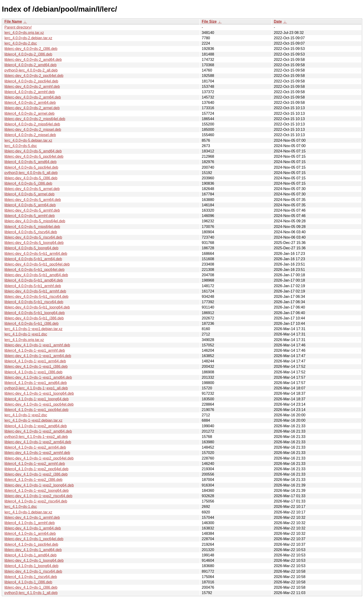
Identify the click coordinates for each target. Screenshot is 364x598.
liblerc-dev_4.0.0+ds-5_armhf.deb (32, 210)
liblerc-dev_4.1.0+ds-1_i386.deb (31, 587)
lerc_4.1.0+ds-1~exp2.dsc (26, 415)
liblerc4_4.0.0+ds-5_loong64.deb (31, 248)
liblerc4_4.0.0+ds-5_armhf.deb (30, 216)
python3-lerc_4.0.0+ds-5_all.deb (31, 173)
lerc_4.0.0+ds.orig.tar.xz (24, 33)
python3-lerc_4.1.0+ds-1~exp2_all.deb (36, 437)
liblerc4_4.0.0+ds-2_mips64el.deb (32, 124)
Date (278, 21)
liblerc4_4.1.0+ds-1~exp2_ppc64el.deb (36, 469)
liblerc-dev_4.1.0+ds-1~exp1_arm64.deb (38, 356)
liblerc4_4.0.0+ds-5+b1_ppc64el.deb (34, 270)
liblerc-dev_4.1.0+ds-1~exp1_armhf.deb (37, 345)
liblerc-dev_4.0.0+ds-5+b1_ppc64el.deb (37, 264)
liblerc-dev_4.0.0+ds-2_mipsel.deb (33, 130)
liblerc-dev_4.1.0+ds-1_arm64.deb (33, 528)
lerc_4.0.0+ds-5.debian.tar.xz (28, 140)
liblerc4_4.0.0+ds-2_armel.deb (29, 113)
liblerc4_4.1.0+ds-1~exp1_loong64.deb (37, 399)
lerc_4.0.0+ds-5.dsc (21, 146)
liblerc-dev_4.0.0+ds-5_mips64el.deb (35, 221)
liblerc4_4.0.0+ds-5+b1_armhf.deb (33, 286)
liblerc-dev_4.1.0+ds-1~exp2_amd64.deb (38, 431)
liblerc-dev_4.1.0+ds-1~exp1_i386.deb (36, 366)
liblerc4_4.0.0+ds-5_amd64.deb (31, 162)
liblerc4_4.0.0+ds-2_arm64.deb (30, 103)
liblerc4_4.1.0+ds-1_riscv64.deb (31, 577)
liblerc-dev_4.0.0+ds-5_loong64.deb (34, 243)
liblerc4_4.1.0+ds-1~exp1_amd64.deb (36, 383)
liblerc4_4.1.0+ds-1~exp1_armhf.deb (35, 350)
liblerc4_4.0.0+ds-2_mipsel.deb (30, 135)
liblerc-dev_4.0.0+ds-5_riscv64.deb (33, 237)
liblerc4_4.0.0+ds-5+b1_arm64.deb (33, 259)
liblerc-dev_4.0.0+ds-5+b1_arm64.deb (36, 254)
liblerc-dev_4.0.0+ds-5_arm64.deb (33, 200)
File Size (209, 21)
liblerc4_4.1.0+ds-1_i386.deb (28, 582)
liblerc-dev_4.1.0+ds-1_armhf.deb (32, 517)
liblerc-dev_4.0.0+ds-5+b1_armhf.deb (35, 291)
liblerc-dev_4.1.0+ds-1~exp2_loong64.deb (39, 485)
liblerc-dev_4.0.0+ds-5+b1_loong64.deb (37, 307)
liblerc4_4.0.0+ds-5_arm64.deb (30, 205)
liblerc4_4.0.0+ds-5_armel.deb (29, 194)
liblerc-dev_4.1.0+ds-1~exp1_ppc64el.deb (39, 404)
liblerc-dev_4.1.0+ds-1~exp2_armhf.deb (37, 453)
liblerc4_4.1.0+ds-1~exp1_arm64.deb (35, 361)
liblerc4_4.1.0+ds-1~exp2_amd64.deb (36, 426)
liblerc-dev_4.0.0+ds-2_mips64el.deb (35, 119)
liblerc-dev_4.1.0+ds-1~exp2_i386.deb (36, 474)
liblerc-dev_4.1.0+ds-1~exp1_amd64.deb (38, 377)
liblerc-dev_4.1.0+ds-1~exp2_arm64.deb (38, 442)
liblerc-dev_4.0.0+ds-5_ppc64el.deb (34, 156)
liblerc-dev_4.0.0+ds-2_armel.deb (32, 108)
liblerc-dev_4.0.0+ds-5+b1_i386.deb (34, 318)
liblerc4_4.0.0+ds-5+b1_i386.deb (31, 324)
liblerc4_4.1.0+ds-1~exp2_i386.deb (33, 480)
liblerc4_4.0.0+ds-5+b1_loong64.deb (35, 313)
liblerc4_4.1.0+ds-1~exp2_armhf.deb (35, 464)
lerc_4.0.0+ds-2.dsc (21, 43)
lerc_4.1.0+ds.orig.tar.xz (24, 340)
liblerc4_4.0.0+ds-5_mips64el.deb (32, 227)
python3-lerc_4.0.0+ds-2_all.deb (31, 70)
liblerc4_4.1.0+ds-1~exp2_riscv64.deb (36, 501)
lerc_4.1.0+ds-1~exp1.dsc (26, 334)
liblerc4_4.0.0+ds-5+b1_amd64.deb (34, 280)
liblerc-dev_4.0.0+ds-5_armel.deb (32, 189)
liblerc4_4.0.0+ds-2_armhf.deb (30, 92)
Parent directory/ (18, 27)
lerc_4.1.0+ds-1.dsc (21, 507)
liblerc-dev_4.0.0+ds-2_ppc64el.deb (34, 76)
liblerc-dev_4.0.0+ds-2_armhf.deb (32, 87)
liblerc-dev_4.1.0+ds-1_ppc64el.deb (34, 539)
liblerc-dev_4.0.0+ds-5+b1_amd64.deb (36, 275)
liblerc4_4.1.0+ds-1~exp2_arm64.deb (35, 447)
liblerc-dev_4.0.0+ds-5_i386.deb (31, 178)
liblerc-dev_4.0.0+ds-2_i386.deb (31, 49)
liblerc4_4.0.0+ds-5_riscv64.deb (31, 232)
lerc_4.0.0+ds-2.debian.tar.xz (28, 38)
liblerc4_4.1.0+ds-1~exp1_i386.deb (33, 372)
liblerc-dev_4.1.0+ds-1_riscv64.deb (33, 571)
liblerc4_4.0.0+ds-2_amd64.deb (31, 65)
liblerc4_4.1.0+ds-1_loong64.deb (31, 566)
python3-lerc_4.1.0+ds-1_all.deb (31, 593)
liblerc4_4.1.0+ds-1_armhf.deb (30, 523)
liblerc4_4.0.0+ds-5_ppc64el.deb (31, 167)
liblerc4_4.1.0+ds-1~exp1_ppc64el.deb (36, 410)
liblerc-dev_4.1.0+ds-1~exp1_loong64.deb (39, 393)
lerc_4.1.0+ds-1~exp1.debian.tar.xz (33, 329)
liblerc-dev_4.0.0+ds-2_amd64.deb (33, 60)
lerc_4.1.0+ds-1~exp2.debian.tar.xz (33, 420)
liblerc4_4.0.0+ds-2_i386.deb (28, 54)
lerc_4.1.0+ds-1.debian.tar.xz (28, 512)
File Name (13, 21)
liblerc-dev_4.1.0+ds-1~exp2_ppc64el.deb (39, 458)
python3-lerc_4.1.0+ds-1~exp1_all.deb (36, 388)
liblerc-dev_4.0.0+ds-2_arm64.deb (33, 97)
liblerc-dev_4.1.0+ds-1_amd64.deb (33, 550)
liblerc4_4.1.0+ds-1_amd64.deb (31, 555)
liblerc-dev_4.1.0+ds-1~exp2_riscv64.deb (38, 496)
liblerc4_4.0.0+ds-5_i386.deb (28, 183)
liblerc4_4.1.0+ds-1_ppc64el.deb (31, 544)
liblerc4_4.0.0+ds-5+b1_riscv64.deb (34, 302)
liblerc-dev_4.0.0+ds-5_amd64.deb (33, 151)
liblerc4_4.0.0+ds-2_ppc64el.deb (31, 81)
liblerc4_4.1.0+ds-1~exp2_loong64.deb (37, 491)
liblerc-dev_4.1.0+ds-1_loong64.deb (34, 560)
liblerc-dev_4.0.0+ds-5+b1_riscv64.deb (36, 297)
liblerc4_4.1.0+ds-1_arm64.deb (30, 534)
